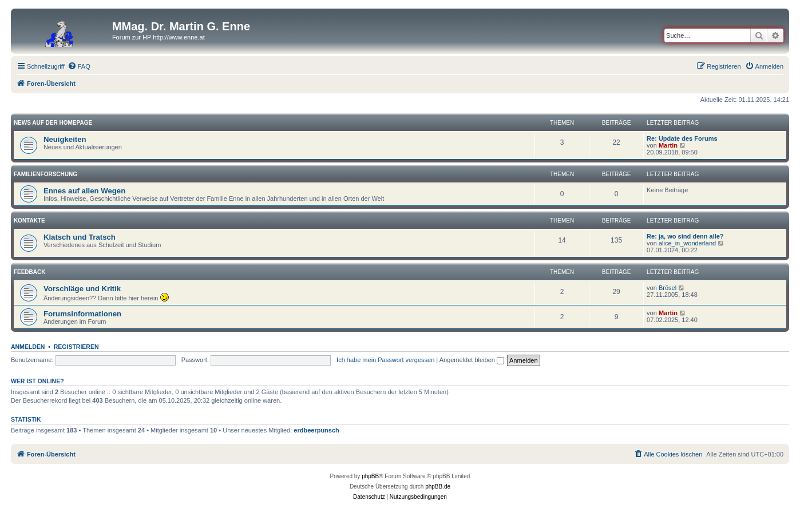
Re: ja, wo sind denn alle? (685, 236)
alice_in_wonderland (687, 243)
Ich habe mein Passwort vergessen (385, 360)
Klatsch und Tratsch (80, 237)
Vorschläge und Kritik (82, 289)
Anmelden (28, 347)
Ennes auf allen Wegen (84, 191)
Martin (668, 145)
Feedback (30, 272)
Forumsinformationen (82, 314)
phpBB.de (438, 487)
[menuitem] (79, 66)
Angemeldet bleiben (472, 360)
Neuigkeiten (65, 139)
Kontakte (29, 221)
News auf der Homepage (53, 123)
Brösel (668, 288)
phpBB (370, 476)
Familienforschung (45, 174)
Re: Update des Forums (682, 138)
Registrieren (76, 347)
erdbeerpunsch (316, 430)
